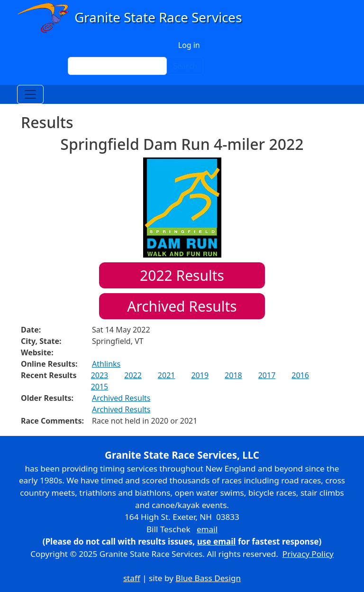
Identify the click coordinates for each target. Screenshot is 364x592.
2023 (100, 375)
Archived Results (182, 306)
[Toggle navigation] (30, 94)
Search (185, 66)
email (207, 529)
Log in (189, 45)
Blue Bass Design (208, 578)
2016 (300, 375)
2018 (233, 375)
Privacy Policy (308, 554)
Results (182, 275)
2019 (200, 375)
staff (132, 578)
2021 (167, 375)
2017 (267, 375)
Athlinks (106, 364)
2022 (133, 375)
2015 (100, 387)
